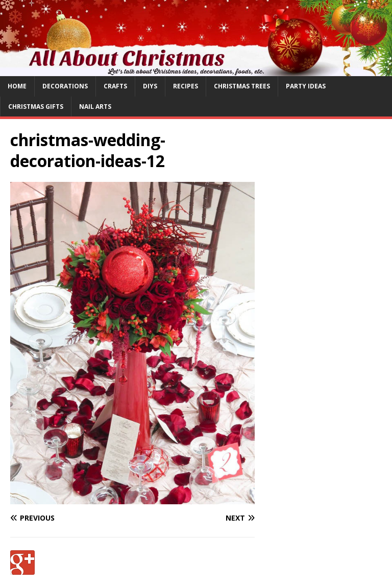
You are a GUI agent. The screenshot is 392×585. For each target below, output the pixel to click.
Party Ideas (306, 86)
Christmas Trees (242, 86)
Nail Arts (95, 107)
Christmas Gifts (36, 107)
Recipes (186, 86)
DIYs (150, 86)
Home (17, 86)
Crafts (115, 86)
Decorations (65, 86)
